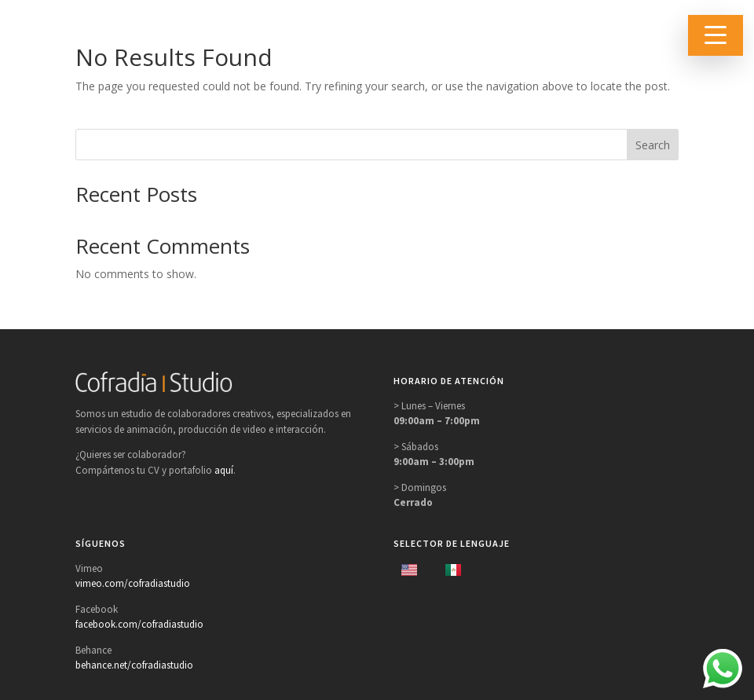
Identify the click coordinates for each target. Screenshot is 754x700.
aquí (224, 470)
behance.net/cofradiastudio (134, 665)
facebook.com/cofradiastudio (139, 624)
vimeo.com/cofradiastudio (133, 583)
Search (653, 145)
